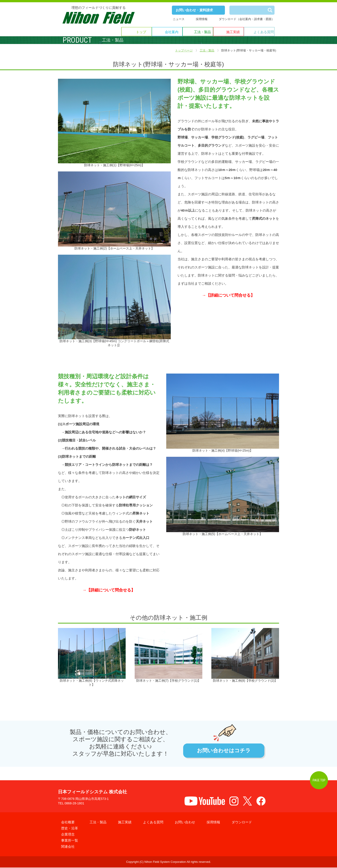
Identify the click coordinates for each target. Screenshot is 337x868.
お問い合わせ (185, 823)
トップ (141, 32)
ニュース (179, 19)
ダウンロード (242, 823)
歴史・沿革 (70, 829)
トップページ (184, 50)
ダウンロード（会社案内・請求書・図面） (247, 19)
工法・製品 (202, 32)
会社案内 (172, 32)
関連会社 (68, 847)
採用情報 (202, 19)
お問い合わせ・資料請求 (194, 10)
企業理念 (68, 835)
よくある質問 (264, 32)
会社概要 (68, 823)
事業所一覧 (70, 841)
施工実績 (233, 32)
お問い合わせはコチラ (224, 751)
